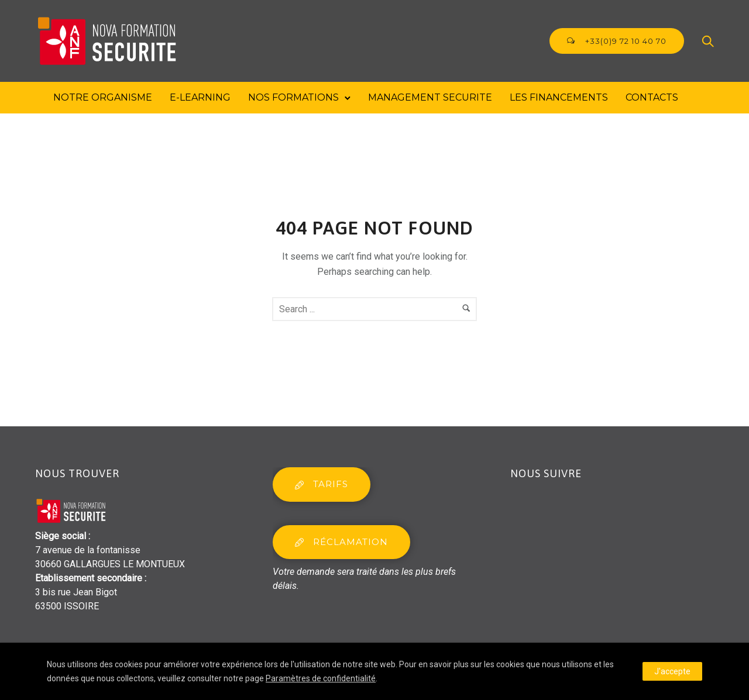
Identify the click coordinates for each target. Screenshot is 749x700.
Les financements (559, 97)
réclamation (341, 542)
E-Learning (200, 97)
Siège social (61, 536)
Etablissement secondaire (89, 578)
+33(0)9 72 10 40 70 (617, 41)
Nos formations (293, 97)
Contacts (652, 97)
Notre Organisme (103, 97)
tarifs (322, 484)
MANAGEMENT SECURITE (430, 97)
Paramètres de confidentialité (321, 678)
